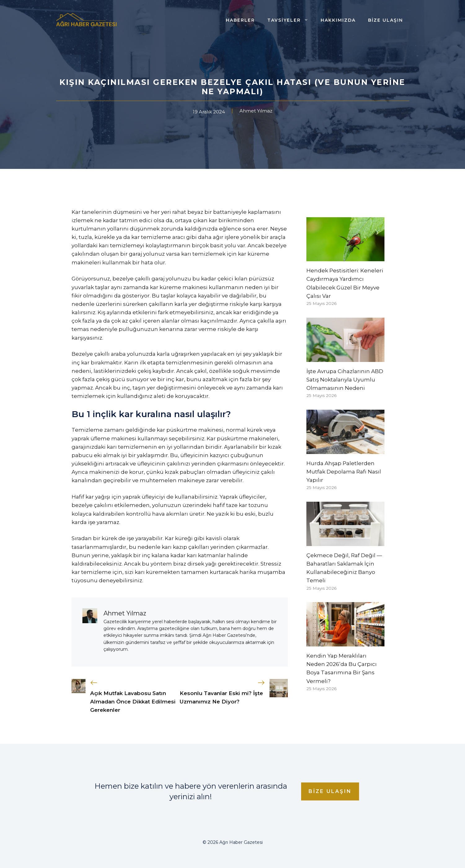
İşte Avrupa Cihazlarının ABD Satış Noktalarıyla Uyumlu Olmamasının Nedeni (345, 380)
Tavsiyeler (291, 20)
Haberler (240, 20)
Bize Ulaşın (386, 20)
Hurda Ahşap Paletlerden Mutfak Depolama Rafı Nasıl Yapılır (344, 472)
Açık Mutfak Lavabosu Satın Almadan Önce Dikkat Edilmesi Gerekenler (133, 702)
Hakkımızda (338, 20)
